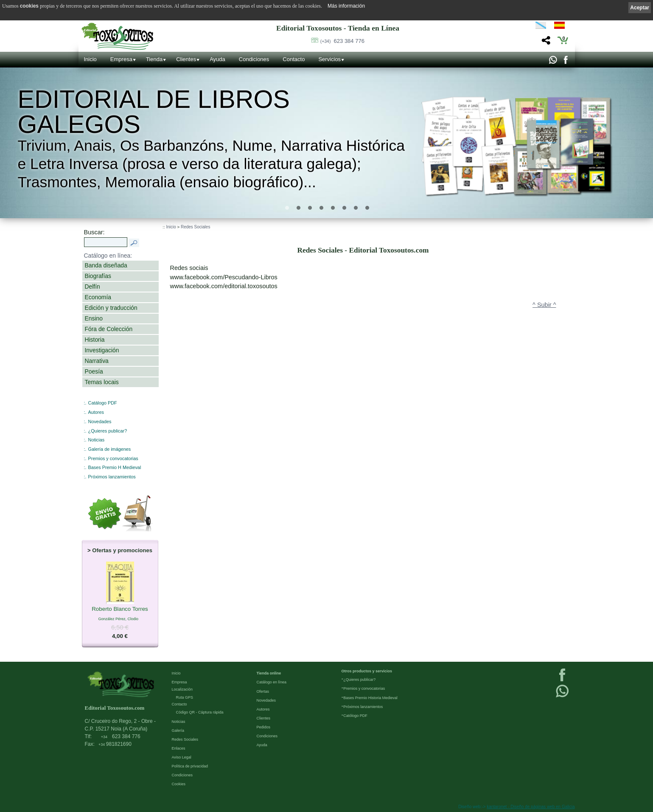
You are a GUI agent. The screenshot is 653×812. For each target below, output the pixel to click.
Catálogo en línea (272, 682)
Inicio (90, 59)
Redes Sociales (195, 227)
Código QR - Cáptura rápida (200, 712)
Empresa (121, 59)
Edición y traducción (111, 308)
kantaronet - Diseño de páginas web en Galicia (531, 807)
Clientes (186, 59)
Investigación (102, 350)
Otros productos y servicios (367, 671)
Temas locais (102, 382)
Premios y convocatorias (113, 458)
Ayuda (217, 59)
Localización (182, 689)
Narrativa (97, 361)
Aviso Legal (182, 757)
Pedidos (264, 727)
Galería (178, 731)
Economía (98, 297)
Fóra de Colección (109, 329)
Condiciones (254, 59)
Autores (96, 412)
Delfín (92, 287)
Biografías (98, 276)
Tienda (154, 59)
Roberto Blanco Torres (120, 610)
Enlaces (179, 748)
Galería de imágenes (110, 449)
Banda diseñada (106, 265)
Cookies (179, 784)
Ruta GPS (185, 697)
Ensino (94, 318)
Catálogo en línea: (108, 256)
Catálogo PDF (103, 403)
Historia (95, 340)
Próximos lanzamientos (112, 477)
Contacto (294, 59)
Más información (346, 6)
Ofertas (263, 691)
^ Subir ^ (544, 305)
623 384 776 (342, 41)
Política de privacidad (190, 766)
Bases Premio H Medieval (115, 467)
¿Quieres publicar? (108, 431)
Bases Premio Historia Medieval (370, 698)
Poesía (94, 371)
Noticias (97, 440)
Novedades (100, 421)
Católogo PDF (355, 716)
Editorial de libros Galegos (153, 111)
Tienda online (269, 673)
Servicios (329, 59)
